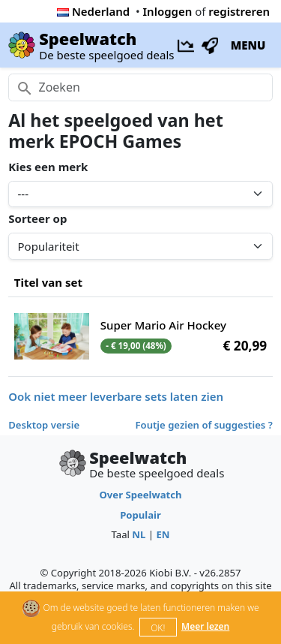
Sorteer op (37, 218)
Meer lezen (205, 626)
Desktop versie (44, 425)
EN (163, 534)
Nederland (93, 11)
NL (139, 534)
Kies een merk (48, 167)
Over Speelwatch (140, 495)
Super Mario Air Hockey (163, 325)
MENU (248, 45)
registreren (239, 11)
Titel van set (48, 282)
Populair (140, 515)
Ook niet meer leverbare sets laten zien (116, 396)
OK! (158, 628)
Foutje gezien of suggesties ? (204, 425)
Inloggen (168, 11)
